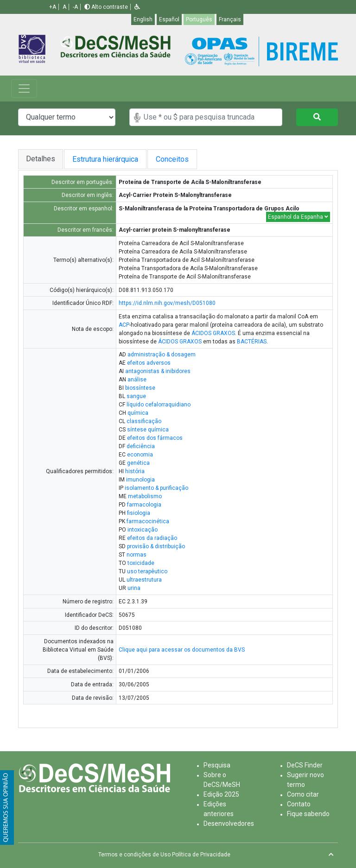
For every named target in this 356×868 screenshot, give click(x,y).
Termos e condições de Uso (134, 855)
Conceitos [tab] (180, 159)
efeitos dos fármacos (155, 438)
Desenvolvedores (229, 824)
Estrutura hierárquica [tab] (107, 159)
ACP (124, 325)
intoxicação (143, 530)
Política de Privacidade (201, 855)
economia (140, 455)
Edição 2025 (221, 794)
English (143, 19)
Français (230, 19)
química (138, 413)
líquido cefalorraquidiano (159, 405)
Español (169, 19)
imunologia (140, 480)
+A (53, 7)
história (135, 471)
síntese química (148, 430)
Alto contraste (106, 7)
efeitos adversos (149, 363)
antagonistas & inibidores (158, 371)
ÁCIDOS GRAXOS (213, 333)
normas (137, 555)
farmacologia (144, 505)
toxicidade (141, 563)
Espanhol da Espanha (298, 217)
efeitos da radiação (152, 538)
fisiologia (139, 513)
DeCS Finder (305, 765)
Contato (299, 804)
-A (75, 7)
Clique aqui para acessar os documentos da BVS (182, 650)
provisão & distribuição (156, 546)
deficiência (141, 446)
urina (134, 588)
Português (199, 19)
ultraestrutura (144, 580)
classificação (144, 421)
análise (137, 380)
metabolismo (145, 496)
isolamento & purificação (156, 488)
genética (138, 463)
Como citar (303, 794)
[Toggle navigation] (24, 89)
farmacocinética (148, 521)
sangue (136, 396)
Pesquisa (217, 765)
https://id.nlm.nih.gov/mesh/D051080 (167, 303)
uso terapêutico (147, 571)
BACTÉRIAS (252, 342)
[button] (137, 7)
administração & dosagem (162, 355)
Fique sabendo (308, 814)
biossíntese (140, 388)
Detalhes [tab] (41, 159)
